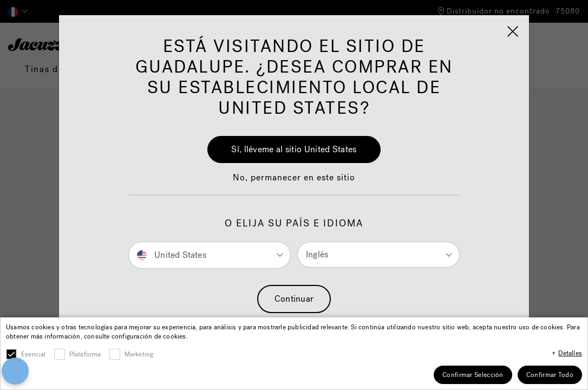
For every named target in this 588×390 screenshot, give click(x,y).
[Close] (462, 306)
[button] (42, 329)
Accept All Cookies (379, 311)
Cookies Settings (379, 341)
